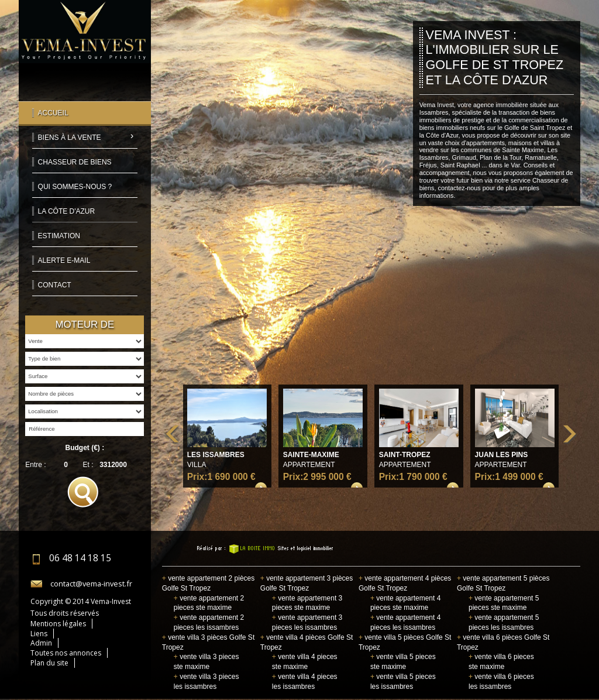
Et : (88, 465)
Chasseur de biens (75, 162)
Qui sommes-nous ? (75, 187)
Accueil (53, 113)
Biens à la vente (70, 138)
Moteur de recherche (85, 327)
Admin (41, 643)
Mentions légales (58, 624)
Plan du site (49, 663)
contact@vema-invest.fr (91, 584)
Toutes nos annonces (66, 653)
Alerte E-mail (64, 260)
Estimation (59, 236)
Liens (39, 634)
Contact (55, 285)
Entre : (35, 465)
